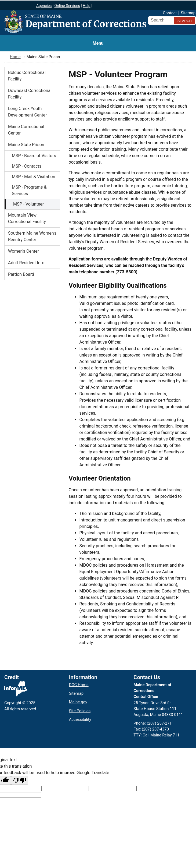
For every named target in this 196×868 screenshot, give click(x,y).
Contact (170, 13)
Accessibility (80, 719)
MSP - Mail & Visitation (34, 177)
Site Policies (80, 711)
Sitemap (188, 13)
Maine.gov (78, 702)
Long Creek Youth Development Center (27, 112)
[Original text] (113, 788)
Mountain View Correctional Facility (27, 218)
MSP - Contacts (27, 166)
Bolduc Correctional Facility (27, 76)
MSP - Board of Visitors (34, 156)
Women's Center (23, 251)
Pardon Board (21, 274)
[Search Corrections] (161, 20)
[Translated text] (160, 788)
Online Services (67, 6)
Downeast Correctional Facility (30, 94)
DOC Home (79, 685)
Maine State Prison (26, 145)
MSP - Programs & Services (29, 190)
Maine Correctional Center (26, 130)
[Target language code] (65, 788)
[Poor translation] (20, 780)
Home (15, 57)
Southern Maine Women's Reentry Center (32, 236)
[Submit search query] (185, 20)
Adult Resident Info (26, 263)
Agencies (44, 6)
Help (87, 6)
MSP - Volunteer (28, 204)
